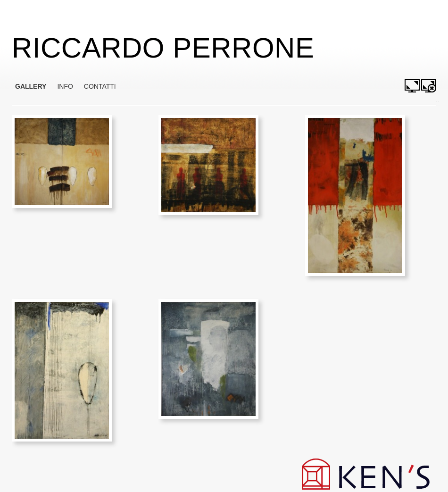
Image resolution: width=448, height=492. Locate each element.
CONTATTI (100, 86)
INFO (65, 86)
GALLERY (31, 86)
